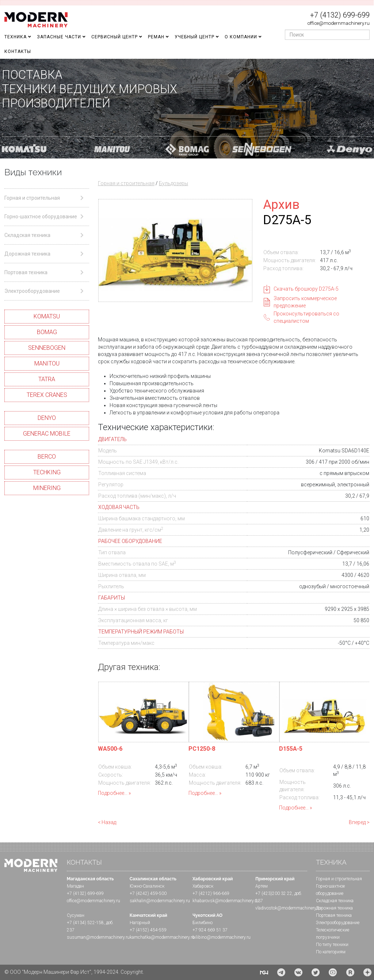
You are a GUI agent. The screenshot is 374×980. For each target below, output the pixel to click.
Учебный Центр (194, 37)
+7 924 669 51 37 (210, 930)
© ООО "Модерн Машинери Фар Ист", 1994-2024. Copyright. (74, 972)
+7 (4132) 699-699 (340, 15)
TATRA (47, 379)
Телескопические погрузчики (333, 934)
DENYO (47, 418)
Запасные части (59, 37)
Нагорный (140, 923)
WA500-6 (110, 749)
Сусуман (76, 915)
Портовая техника (334, 915)
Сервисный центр (115, 37)
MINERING (47, 488)
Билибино (203, 923)
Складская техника (335, 901)
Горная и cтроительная (339, 879)
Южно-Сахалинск (147, 886)
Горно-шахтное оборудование (330, 890)
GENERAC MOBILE (47, 434)
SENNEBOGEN (47, 348)
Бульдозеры (173, 183)
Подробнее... (113, 793)
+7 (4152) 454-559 (148, 930)
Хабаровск (203, 886)
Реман (156, 37)
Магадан (75, 886)
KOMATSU (47, 316)
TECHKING (47, 472)
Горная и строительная (126, 183)
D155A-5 (291, 749)
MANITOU (47, 363)
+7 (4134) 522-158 (85, 923)
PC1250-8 (202, 749)
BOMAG (47, 332)
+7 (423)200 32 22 (274, 893)
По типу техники (332, 945)
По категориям (331, 952)
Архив (281, 204)
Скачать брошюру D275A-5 (306, 289)
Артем (262, 886)
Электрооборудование (338, 923)
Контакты (18, 51)
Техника (16, 37)
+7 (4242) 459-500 (148, 893)
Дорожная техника (334, 908)
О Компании (241, 37)
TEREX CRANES (47, 395)
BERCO (47, 457)
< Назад (107, 822)
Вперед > (359, 822)
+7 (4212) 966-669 (211, 893)
